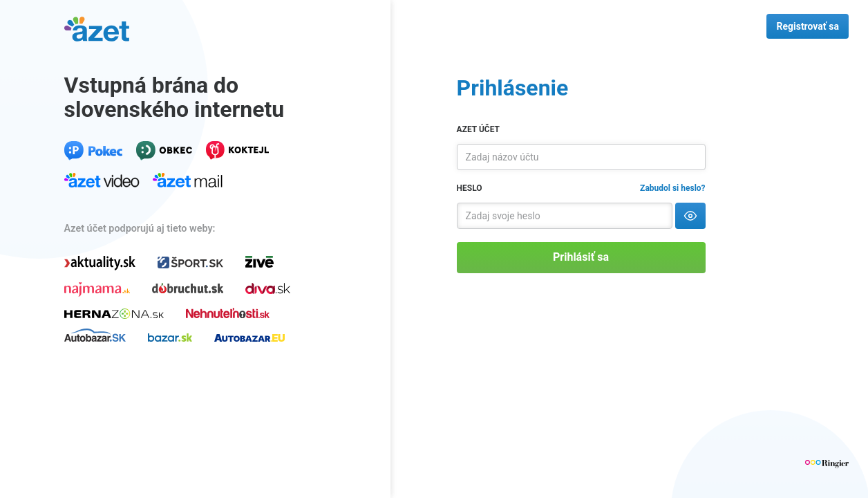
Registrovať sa (808, 26)
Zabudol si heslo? (672, 188)
